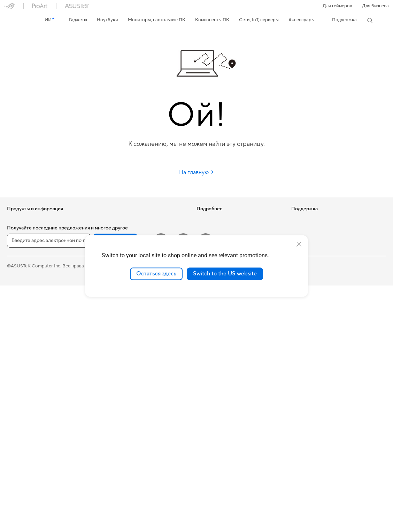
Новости (301, 219)
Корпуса (16, 430)
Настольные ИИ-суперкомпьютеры (138, 324)
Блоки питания (23, 451)
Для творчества (24, 272)
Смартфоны (20, 230)
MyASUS (206, 387)
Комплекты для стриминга (128, 387)
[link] (16, 21)
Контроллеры (115, 450)
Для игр (15, 293)
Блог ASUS (208, 230)
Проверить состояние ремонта (230, 324)
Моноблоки (20, 335)
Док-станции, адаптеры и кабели (136, 429)
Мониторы (18, 314)
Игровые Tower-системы (33, 356)
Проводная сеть (117, 303)
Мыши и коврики (119, 366)
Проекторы (19, 325)
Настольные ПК (24, 346)
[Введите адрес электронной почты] (49, 487)
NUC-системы (22, 367)
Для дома (17, 251)
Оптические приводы (123, 219)
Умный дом (112, 335)
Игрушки (110, 460)
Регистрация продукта (221, 345)
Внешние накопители (123, 230)
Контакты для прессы (314, 240)
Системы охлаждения (30, 440)
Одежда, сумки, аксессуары (130, 398)
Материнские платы (28, 409)
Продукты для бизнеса (125, 314)
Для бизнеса (375, 6)
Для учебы (18, 283)
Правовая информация (141, 512)
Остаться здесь (156, 274)
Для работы (20, 262)
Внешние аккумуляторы (126, 439)
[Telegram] (206, 487)
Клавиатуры (113, 356)
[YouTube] (161, 487)
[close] (299, 244)
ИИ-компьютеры (214, 219)
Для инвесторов (309, 230)
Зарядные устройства (124, 418)
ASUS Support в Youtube (222, 376)
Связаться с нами (215, 355)
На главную (197, 172)
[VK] (183, 487)
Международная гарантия (224, 314)
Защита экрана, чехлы (124, 408)
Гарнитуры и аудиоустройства (133, 377)
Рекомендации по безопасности (231, 366)
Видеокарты (20, 419)
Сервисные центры (217, 335)
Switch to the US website (225, 274)
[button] (337, 6)
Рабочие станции (26, 388)
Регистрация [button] (115, 487)
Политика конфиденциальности (209, 512)
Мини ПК (17, 377)
